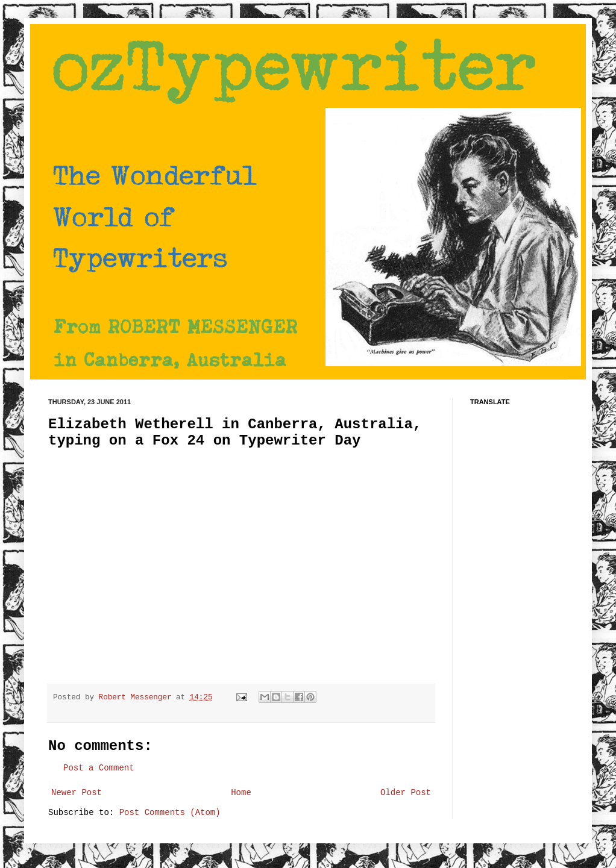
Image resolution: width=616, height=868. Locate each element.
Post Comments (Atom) (170, 813)
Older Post (406, 793)
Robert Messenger (137, 698)
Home (241, 793)
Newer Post (77, 793)
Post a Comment (99, 768)
